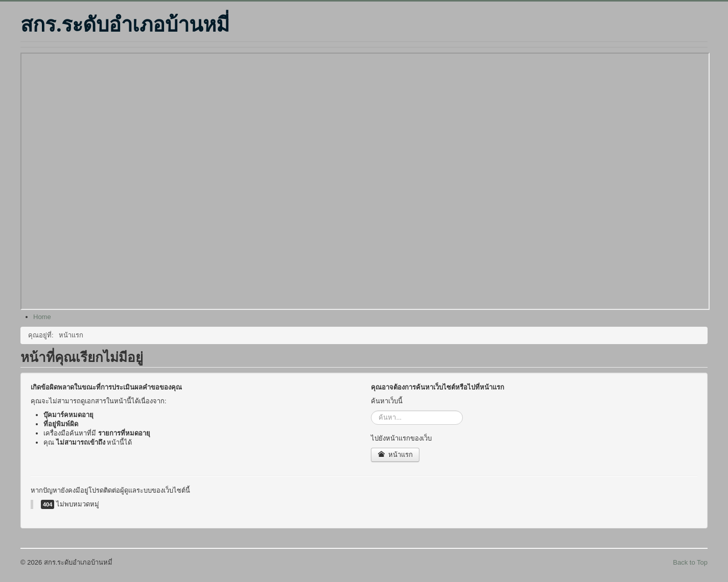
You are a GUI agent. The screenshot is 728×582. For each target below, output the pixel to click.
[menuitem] (42, 317)
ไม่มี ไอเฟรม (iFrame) (365, 181)
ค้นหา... (371, 411)
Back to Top (690, 562)
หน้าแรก (395, 455)
